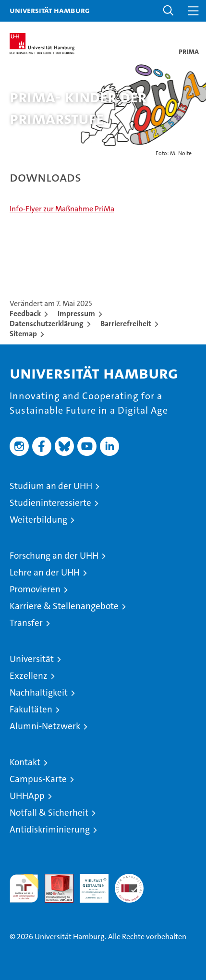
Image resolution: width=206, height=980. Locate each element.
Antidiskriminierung (50, 829)
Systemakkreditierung (129, 879)
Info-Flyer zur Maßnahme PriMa (62, 209)
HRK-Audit (89, 884)
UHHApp (27, 796)
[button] (169, 11)
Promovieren (35, 589)
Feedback (25, 313)
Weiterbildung (38, 520)
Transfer (26, 623)
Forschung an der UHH (54, 556)
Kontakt (25, 762)
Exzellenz (29, 676)
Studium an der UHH (51, 486)
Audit (54, 879)
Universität (32, 659)
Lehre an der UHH (45, 572)
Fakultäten (31, 709)
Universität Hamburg (50, 10)
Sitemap (23, 334)
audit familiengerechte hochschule (24, 888)
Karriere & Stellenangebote (64, 606)
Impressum (76, 313)
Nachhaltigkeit (39, 692)
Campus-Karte (38, 779)
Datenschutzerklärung (47, 324)
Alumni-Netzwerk (45, 726)
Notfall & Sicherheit (49, 813)
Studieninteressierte (50, 503)
